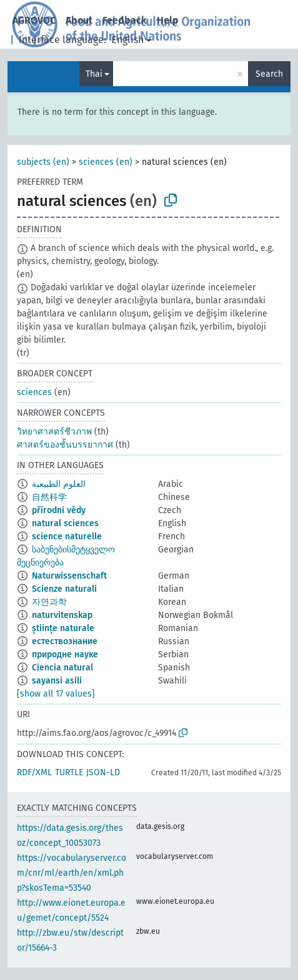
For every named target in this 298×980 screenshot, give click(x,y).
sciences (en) (106, 162)
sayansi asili (57, 681)
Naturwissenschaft (69, 576)
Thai (94, 74)
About (79, 20)
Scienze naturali (64, 589)
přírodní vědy (59, 510)
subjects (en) (43, 162)
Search (269, 74)
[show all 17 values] (56, 694)
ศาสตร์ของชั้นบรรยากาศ (65, 445)
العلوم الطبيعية (59, 484)
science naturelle (67, 537)
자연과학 (49, 602)
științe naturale (63, 628)
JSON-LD (103, 772)
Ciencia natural (62, 668)
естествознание (65, 641)
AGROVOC (34, 20)
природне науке (65, 654)
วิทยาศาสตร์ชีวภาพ (54, 432)
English (127, 40)
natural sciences (65, 523)
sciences (34, 392)
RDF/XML (34, 772)
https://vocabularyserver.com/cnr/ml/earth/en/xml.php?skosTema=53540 (72, 873)
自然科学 (49, 497)
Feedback (125, 20)
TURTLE (69, 772)
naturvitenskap (62, 615)
